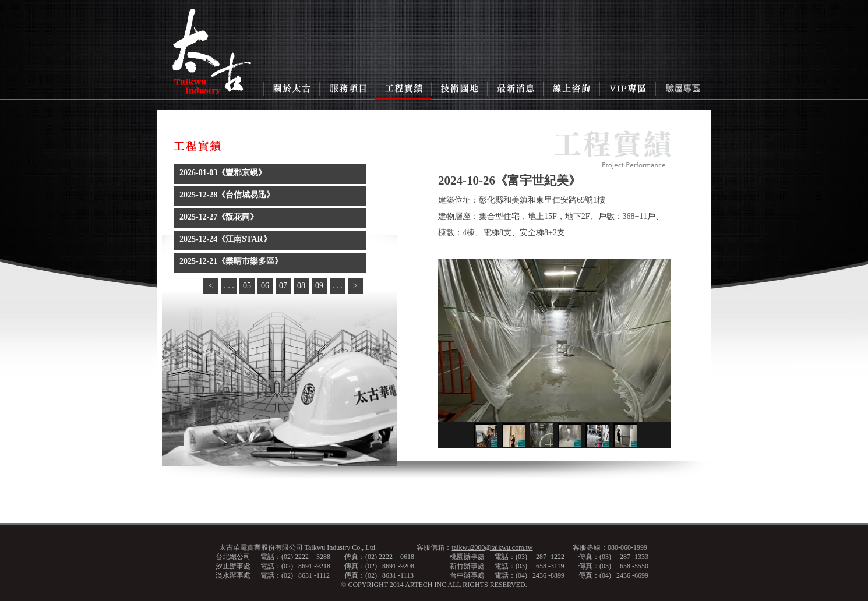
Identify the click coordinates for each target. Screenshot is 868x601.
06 (265, 286)
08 (301, 286)
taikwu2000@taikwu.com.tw (492, 547)
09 (319, 286)
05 (247, 286)
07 (283, 286)
